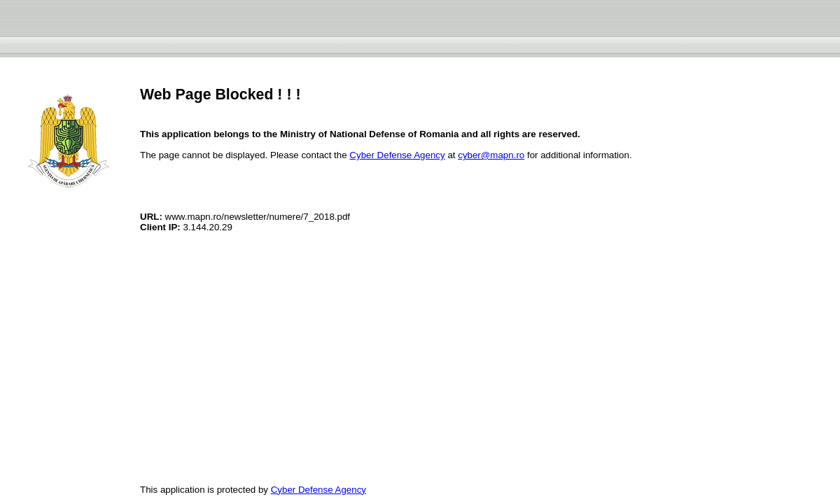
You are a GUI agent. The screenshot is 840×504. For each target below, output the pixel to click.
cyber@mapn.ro (491, 155)
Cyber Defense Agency (397, 155)
